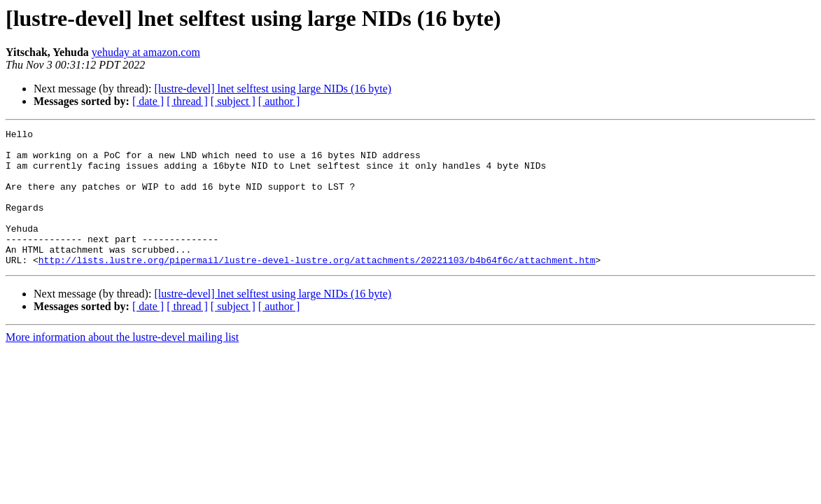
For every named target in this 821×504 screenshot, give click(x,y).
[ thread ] (187, 101)
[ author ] (279, 101)
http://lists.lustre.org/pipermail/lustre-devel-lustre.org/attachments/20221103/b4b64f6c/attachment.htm (317, 287)
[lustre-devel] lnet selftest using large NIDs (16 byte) (273, 89)
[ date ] (148, 101)
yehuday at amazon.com (146, 52)
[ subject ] (233, 101)
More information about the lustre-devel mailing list (122, 364)
